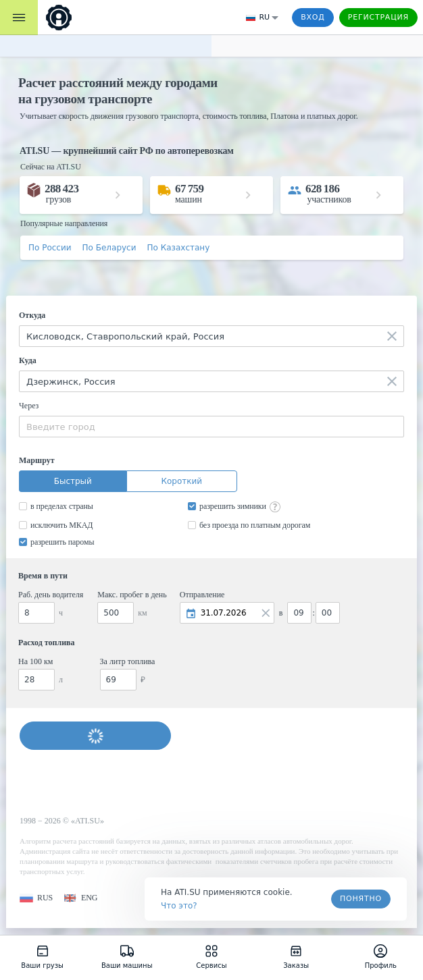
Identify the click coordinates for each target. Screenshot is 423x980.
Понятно (361, 899)
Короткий (181, 481)
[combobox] (211, 336)
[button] (36, 898)
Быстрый (73, 481)
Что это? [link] (179, 906)
